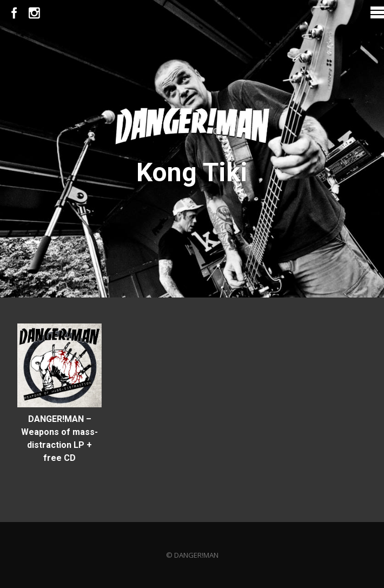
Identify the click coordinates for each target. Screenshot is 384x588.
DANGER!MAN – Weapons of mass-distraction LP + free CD (59, 438)
